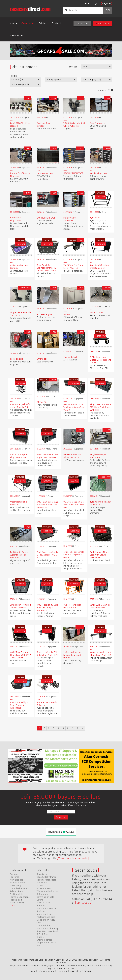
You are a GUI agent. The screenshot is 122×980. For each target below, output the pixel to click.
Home (13, 23)
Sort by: (73, 67)
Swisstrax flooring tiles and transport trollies (72, 655)
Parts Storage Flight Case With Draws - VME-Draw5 (99, 555)
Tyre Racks (95, 218)
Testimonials (16, 894)
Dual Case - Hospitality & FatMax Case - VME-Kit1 (47, 555)
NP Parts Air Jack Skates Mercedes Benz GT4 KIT (100, 360)
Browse (14, 874)
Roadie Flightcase (98, 173)
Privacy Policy (17, 891)
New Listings (16, 880)
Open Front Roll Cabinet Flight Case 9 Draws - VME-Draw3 (46, 268)
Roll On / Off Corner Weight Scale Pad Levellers (19, 555)
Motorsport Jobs (45, 914)
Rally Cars (42, 883)
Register (107, 3)
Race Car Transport (46, 880)
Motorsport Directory (47, 928)
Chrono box (42, 359)
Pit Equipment (44, 888)
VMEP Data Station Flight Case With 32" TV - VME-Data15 (21, 655)
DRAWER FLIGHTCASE (73, 173)
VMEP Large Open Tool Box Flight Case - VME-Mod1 (74, 505)
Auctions (41, 906)
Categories (28, 23)
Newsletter (17, 35)
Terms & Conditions (20, 897)
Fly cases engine (45, 314)
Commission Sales (19, 888)
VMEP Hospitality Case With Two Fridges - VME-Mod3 (47, 608)
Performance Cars (46, 917)
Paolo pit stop (96, 312)
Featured (14, 877)
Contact (56, 23)
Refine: (13, 76)
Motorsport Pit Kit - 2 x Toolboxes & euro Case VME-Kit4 (74, 407)
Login (96, 3)
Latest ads (82, 24)
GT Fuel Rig (42, 402)
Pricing (43, 23)
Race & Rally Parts (46, 877)
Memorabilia (43, 926)
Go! (108, 10)
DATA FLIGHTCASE (45, 173)
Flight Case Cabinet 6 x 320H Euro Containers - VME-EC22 (101, 407)
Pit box (67, 314)
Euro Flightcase (97, 123)
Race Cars (42, 874)
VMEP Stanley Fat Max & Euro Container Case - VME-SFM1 (47, 505)
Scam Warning (17, 903)
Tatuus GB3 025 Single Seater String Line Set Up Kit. (74, 555)
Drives (40, 886)
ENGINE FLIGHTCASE (46, 218)
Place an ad (102, 24)
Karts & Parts (43, 903)
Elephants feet (70, 357)
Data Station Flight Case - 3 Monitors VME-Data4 (19, 705)
